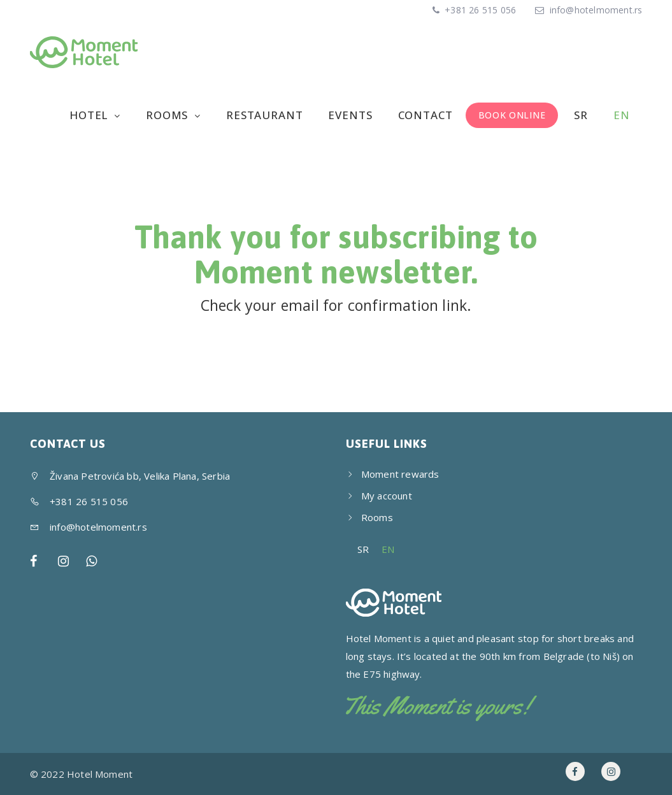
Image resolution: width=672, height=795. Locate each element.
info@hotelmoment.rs (596, 10)
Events (350, 115)
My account (387, 496)
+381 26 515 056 (479, 10)
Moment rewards (400, 474)
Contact (425, 115)
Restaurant (265, 115)
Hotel (90, 115)
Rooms (168, 115)
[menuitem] (579, 115)
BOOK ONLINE (512, 115)
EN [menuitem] (388, 549)
